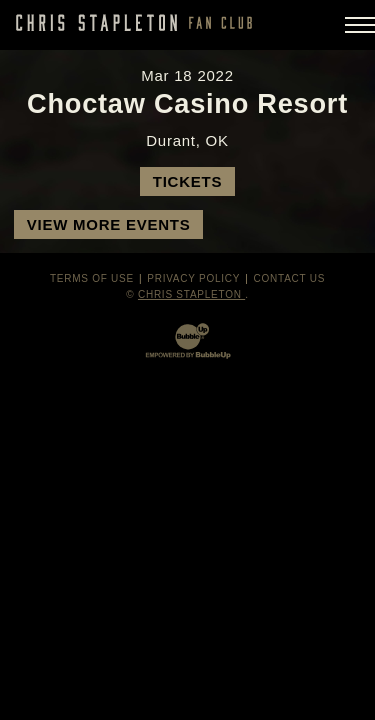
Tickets (187, 181)
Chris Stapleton (191, 294)
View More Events (109, 224)
